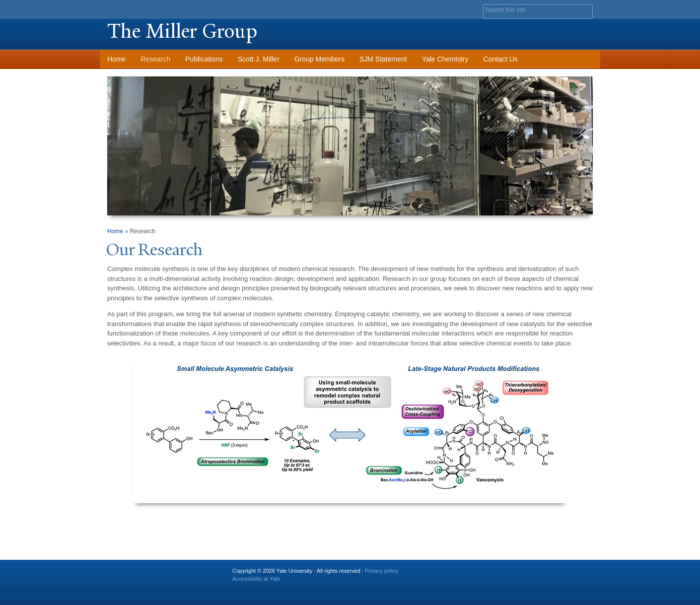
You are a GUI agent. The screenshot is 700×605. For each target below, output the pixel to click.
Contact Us (501, 59)
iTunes (560, 575)
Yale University (135, 8)
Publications (204, 59)
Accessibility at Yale (256, 579)
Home (116, 59)
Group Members (319, 59)
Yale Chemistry (445, 59)
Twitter (512, 575)
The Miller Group (182, 31)
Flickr (537, 575)
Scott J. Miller (259, 59)
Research (155, 59)
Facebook (489, 575)
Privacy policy (382, 571)
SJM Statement (383, 59)
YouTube (585, 575)
